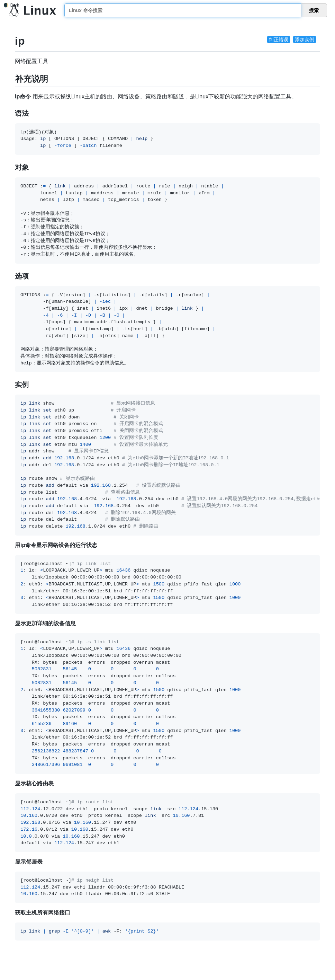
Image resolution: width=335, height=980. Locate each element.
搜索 (314, 10)
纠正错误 (279, 39)
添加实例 (305, 39)
